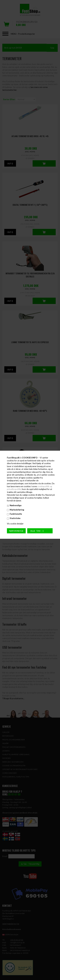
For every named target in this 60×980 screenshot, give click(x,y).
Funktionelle (16, 514)
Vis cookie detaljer (15, 524)
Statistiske (15, 518)
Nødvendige (16, 505)
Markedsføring (17, 510)
